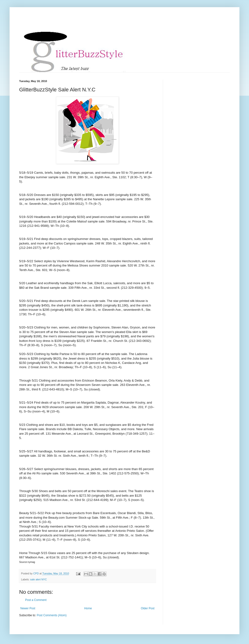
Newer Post (28, 608)
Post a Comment (36, 600)
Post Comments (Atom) (52, 615)
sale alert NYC (39, 579)
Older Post (148, 608)
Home (88, 608)
